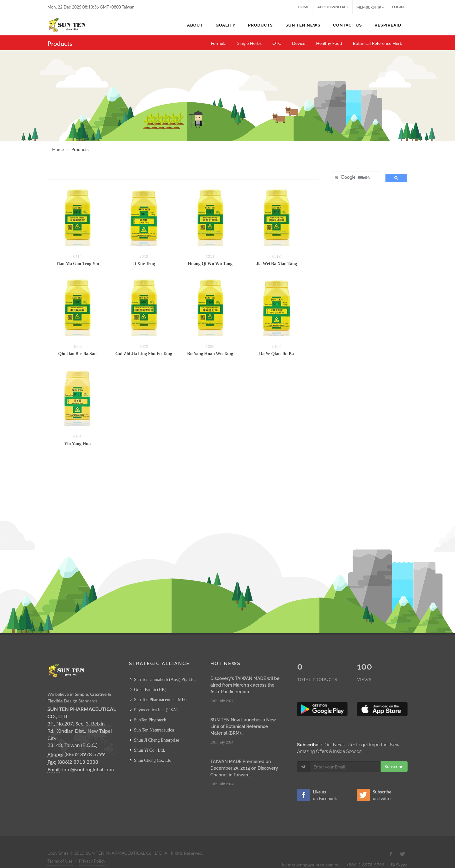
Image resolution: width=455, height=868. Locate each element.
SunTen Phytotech (150, 720)
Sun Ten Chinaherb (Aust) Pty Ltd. (165, 680)
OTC (277, 43)
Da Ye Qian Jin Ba (276, 354)
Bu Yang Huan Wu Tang (210, 354)
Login (398, 7)
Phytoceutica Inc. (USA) (156, 710)
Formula (219, 43)
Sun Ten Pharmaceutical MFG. (161, 700)
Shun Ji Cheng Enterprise (157, 740)
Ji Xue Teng (144, 264)
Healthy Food (329, 43)
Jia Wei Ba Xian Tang (276, 264)
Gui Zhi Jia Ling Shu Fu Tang (144, 354)
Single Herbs (249, 43)
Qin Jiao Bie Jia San (77, 354)
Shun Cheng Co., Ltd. (153, 760)
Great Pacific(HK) (150, 690)
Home (303, 7)
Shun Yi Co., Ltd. (149, 750)
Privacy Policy (92, 848)
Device (299, 43)
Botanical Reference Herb (378, 43)
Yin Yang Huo (77, 444)
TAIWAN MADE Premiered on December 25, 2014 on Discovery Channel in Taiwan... (244, 768)
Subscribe (394, 753)
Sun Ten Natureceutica (154, 730)
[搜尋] (356, 177)
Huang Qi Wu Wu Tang (210, 264)
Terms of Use (60, 848)
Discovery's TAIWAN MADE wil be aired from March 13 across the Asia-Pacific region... (245, 685)
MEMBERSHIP (370, 7)
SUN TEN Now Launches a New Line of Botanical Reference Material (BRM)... (243, 726)
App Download (333, 7)
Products (80, 149)
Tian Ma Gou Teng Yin (77, 264)
